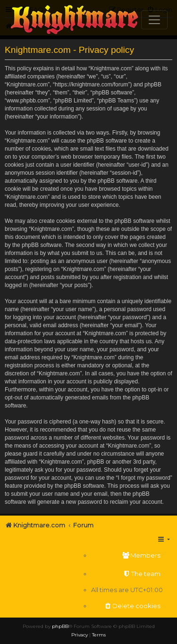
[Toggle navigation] (154, 20)
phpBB (60, 626)
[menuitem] (127, 555)
